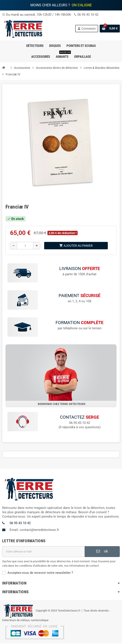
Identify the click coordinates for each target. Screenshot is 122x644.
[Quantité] (25, 246)
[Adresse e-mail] (43, 552)
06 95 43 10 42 (88, 15)
